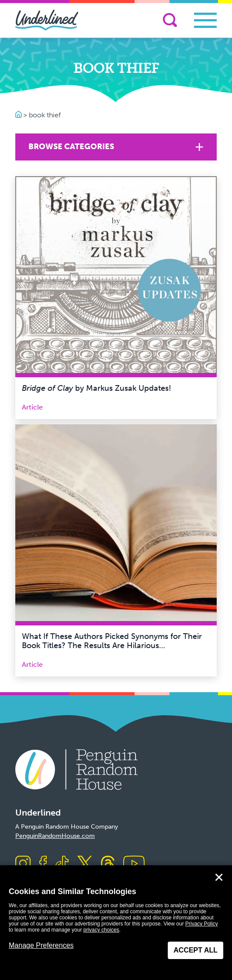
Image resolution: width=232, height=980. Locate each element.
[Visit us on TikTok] (62, 864)
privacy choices (101, 930)
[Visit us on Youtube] (134, 864)
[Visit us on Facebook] (43, 864)
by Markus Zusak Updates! (97, 388)
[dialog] (116, 923)
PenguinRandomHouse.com (55, 836)
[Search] (170, 20)
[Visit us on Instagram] (23, 864)
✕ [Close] (219, 878)
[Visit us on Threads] (108, 864)
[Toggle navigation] (205, 20)
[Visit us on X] (85, 864)
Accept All (196, 950)
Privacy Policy (202, 924)
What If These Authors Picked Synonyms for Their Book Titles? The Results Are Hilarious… (112, 641)
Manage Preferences (41, 945)
